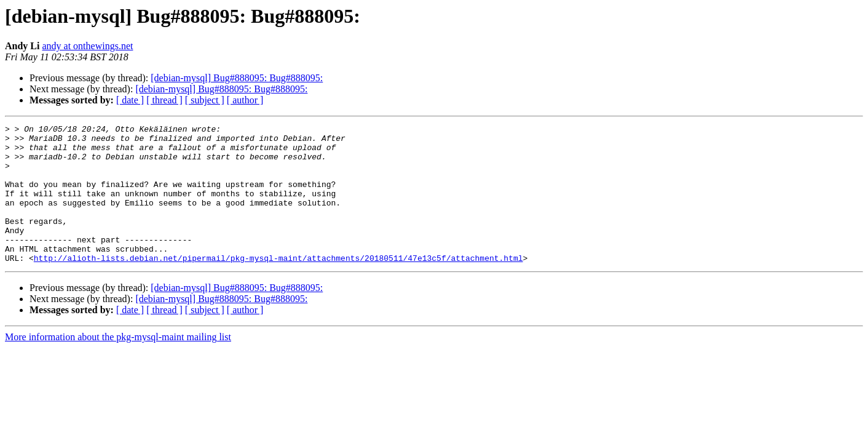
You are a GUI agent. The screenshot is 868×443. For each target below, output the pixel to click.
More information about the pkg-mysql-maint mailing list (118, 365)
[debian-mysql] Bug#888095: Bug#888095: (237, 78)
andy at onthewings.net (87, 46)
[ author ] (245, 100)
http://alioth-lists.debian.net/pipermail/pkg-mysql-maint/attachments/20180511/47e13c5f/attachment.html (278, 285)
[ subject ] (205, 100)
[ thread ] (164, 100)
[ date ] (130, 100)
